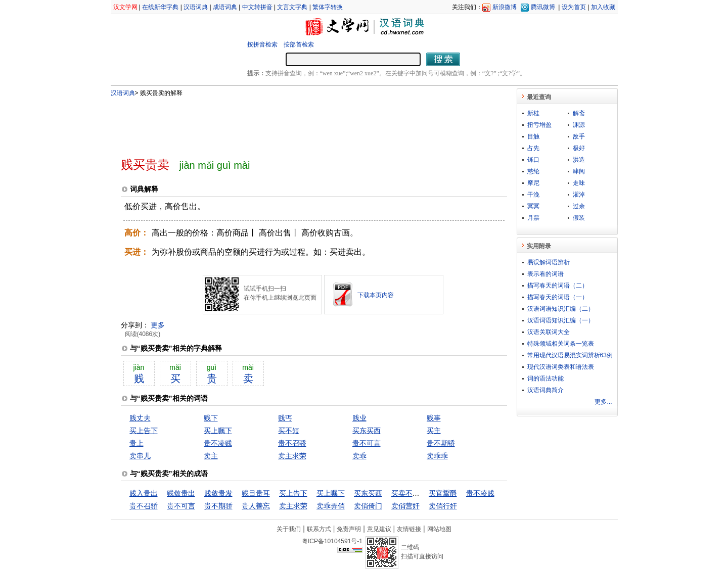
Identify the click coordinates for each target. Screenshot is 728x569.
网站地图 (439, 529)
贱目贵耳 (256, 493)
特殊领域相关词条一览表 (561, 344)
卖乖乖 (437, 456)
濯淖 (579, 195)
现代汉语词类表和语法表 (561, 367)
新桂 (533, 113)
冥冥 (533, 206)
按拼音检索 (262, 44)
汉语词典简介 (545, 390)
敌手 (579, 136)
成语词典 (225, 7)
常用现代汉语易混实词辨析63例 (570, 355)
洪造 (579, 160)
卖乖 (359, 456)
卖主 (211, 456)
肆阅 (579, 171)
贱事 (434, 418)
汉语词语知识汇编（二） (561, 309)
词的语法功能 (545, 378)
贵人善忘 (256, 506)
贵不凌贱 (218, 443)
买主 (434, 431)
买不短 (289, 431)
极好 (579, 148)
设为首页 (574, 7)
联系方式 (319, 529)
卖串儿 (140, 456)
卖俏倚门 (368, 506)
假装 (579, 218)
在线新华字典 (160, 7)
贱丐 (285, 418)
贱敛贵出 (181, 493)
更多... (603, 402)
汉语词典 (196, 7)
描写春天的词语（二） (558, 286)
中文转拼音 (257, 7)
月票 (533, 218)
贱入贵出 (144, 493)
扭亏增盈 (539, 125)
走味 (579, 183)
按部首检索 (299, 44)
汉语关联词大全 (549, 332)
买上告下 (144, 431)
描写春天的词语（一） (558, 297)
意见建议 (379, 529)
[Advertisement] (297, 123)
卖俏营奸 (405, 506)
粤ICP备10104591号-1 (332, 541)
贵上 (136, 443)
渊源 (579, 125)
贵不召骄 (292, 443)
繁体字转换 (328, 7)
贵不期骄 (441, 443)
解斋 (579, 113)
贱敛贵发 (218, 493)
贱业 (359, 418)
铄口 (533, 160)
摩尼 (533, 183)
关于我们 (289, 529)
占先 (533, 148)
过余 (579, 206)
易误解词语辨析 (549, 262)
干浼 (533, 195)
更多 (158, 325)
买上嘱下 (218, 431)
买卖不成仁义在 (416, 493)
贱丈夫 (140, 418)
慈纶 (533, 171)
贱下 (211, 418)
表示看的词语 (545, 274)
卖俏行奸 (443, 506)
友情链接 (409, 529)
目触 (533, 136)
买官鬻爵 (443, 493)
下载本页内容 (376, 295)
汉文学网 (125, 7)
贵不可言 (367, 443)
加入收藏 (603, 7)
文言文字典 (292, 7)
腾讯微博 (543, 7)
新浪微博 (505, 7)
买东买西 (367, 431)
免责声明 (349, 529)
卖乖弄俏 (331, 506)
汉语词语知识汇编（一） (561, 320)
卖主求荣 (292, 456)
